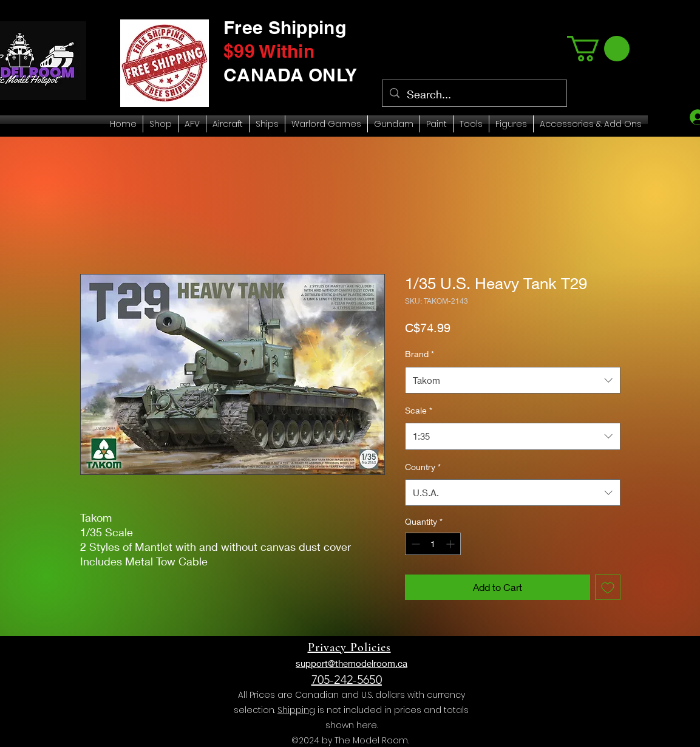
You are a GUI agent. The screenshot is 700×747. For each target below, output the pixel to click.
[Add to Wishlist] (608, 587)
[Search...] (474, 95)
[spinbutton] (433, 544)
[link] (598, 49)
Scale (419, 410)
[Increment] (451, 544)
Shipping (296, 710)
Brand (420, 354)
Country (423, 467)
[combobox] (513, 380)
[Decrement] (414, 544)
